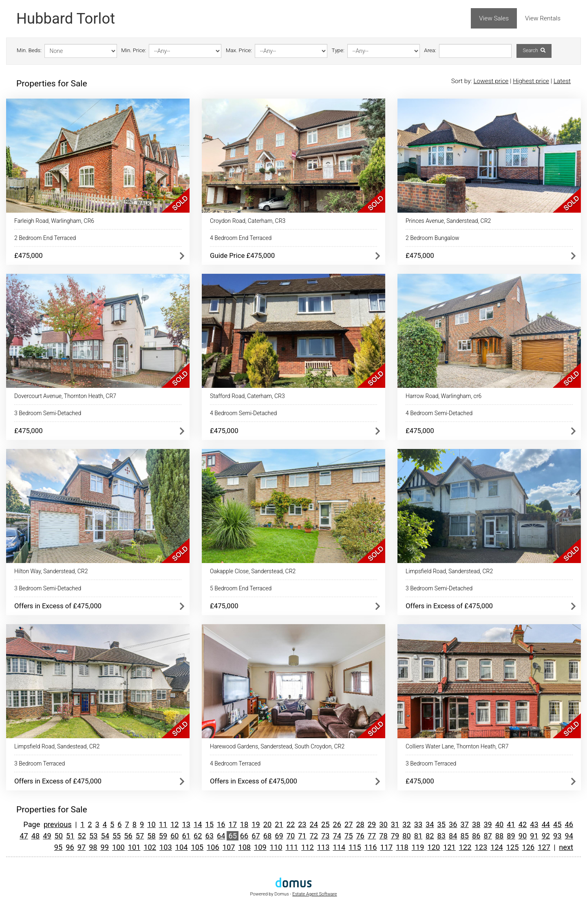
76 (360, 836)
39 (488, 824)
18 (244, 824)
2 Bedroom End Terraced (45, 238)
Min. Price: (134, 50)
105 (197, 847)
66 (244, 836)
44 (546, 824)
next (566, 847)
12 (174, 824)
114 (339, 847)
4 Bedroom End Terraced (241, 238)
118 (402, 847)
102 (150, 847)
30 (383, 824)
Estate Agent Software (314, 894)
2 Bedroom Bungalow (433, 238)
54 (105, 836)
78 (383, 836)
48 (35, 836)
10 (151, 824)
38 (476, 824)
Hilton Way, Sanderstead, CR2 (51, 571)
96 (70, 847)
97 (82, 847)
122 (465, 847)
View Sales (494, 18)
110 (276, 847)
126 (529, 847)
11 (163, 824)
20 (267, 824)
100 (118, 847)
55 (117, 836)
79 (395, 836)
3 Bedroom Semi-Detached (48, 413)
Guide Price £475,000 (242, 255)
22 (291, 824)
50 (59, 836)
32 (406, 824)
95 (58, 847)
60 (174, 836)
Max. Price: (239, 50)
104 (182, 847)
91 (534, 836)
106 (213, 847)
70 (291, 836)
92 (546, 836)
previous (58, 824)
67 (256, 836)
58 (151, 836)
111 (292, 847)
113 (323, 847)
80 (406, 836)
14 (198, 824)
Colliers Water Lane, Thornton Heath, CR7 (457, 746)
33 (418, 824)
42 (523, 824)
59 (163, 836)
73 (325, 836)
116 (371, 847)
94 (569, 836)
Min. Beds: (29, 50)
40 (499, 824)
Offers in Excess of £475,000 (58, 606)
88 (499, 836)
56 (128, 836)
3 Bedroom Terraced (40, 763)
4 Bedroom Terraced (235, 763)
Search (534, 51)
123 (481, 847)
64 (221, 836)
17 (232, 824)
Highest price (531, 81)
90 (523, 836)
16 (221, 824)
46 (569, 824)
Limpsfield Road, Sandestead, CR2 (57, 746)
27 (349, 824)
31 (395, 824)
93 (557, 836)
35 (441, 824)
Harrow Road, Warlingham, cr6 (444, 396)
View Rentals (543, 18)
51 (70, 836)
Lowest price (491, 81)
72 (314, 836)
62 (198, 836)
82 (430, 836)
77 (372, 836)
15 (210, 824)
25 (325, 824)
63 (210, 836)
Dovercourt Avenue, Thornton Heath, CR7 (65, 396)
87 (488, 836)
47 (24, 836)
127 (544, 847)
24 (314, 824)
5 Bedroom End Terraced (241, 588)
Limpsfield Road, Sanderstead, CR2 (449, 571)
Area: (430, 50)
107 (229, 847)
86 (476, 836)
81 (418, 836)
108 (244, 847)
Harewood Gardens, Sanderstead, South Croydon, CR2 (277, 746)
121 (449, 847)
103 (166, 847)
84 (453, 836)
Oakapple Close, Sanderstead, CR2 (253, 571)
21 (279, 824)
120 (434, 847)
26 (337, 824)
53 (93, 836)
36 (453, 824)
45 (557, 824)
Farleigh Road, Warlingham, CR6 (54, 221)
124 (497, 847)
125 (513, 847)
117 (386, 847)
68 (267, 836)
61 (186, 836)
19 (256, 824)
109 (260, 847)
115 (355, 847)
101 (134, 847)
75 (349, 836)
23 (302, 824)
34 (430, 824)
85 (464, 836)
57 (140, 836)
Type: (338, 50)
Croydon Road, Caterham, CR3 (248, 221)
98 (93, 847)
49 (47, 836)
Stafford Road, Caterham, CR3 (247, 396)
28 (360, 824)
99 (105, 847)
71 (302, 836)
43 (534, 824)
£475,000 (29, 255)
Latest (562, 81)
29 (372, 824)
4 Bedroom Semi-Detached (243, 413)
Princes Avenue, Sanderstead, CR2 (448, 221)
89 (511, 836)
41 (511, 824)
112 (308, 847)
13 (186, 824)
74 (337, 836)
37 (464, 824)
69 (279, 836)
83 (441, 836)
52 (82, 836)
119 (418, 847)
